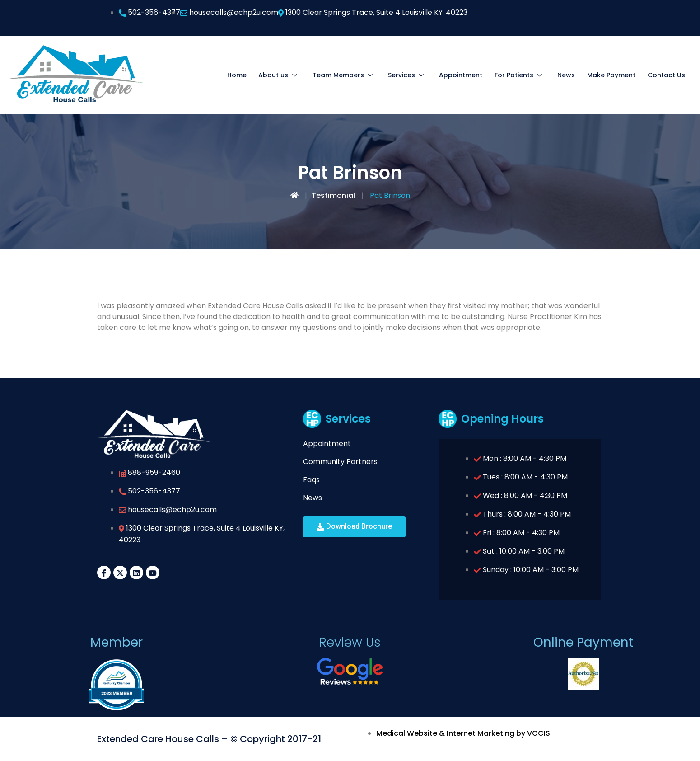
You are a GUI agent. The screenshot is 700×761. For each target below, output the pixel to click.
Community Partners (340, 462)
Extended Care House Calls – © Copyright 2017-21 (209, 739)
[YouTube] (153, 573)
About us (296, 75)
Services (417, 75)
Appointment (468, 75)
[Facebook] (104, 573)
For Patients (525, 75)
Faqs (311, 480)
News (569, 75)
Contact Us (667, 75)
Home (255, 75)
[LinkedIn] (136, 573)
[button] (354, 527)
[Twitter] (120, 573)
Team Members (357, 75)
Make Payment (613, 75)
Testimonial (333, 195)
